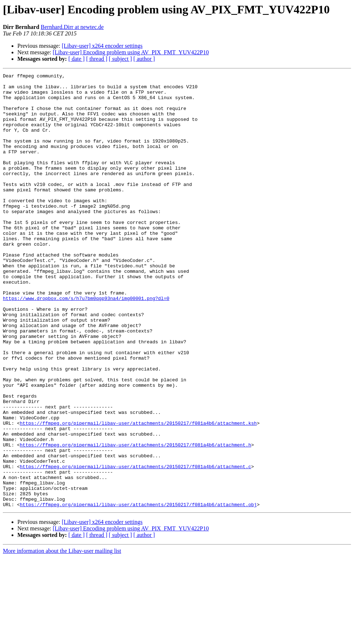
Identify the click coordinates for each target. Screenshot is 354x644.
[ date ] (76, 59)
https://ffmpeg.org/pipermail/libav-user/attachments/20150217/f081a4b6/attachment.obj (138, 591)
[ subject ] (120, 59)
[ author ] (144, 59)
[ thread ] (97, 59)
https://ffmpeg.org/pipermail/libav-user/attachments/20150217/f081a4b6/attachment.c (136, 546)
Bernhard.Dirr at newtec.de (72, 27)
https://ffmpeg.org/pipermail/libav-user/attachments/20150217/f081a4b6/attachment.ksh (138, 493)
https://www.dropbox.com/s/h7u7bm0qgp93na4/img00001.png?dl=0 (86, 344)
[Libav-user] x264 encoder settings (102, 46)
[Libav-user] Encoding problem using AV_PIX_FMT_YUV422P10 (131, 52)
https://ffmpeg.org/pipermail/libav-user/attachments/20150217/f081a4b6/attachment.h (136, 520)
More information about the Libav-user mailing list (62, 638)
